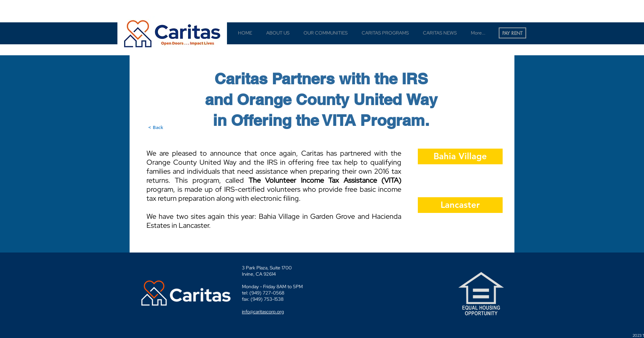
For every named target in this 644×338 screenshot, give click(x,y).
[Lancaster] (460, 205)
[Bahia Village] (460, 156)
